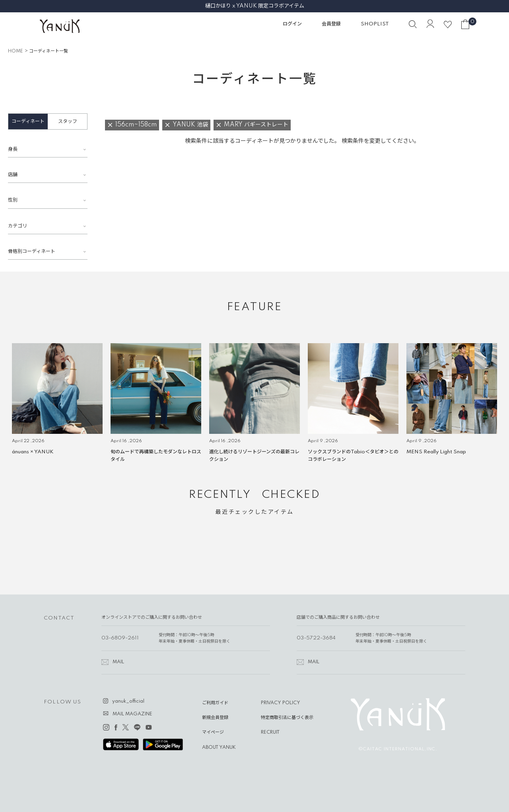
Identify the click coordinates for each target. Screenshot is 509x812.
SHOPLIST (375, 24)
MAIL (118, 662)
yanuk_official (128, 701)
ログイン (292, 24)
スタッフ (68, 121)
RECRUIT (270, 732)
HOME (16, 51)
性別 (13, 200)
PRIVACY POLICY (281, 703)
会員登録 (331, 24)
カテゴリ (17, 226)
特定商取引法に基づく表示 (287, 718)
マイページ (213, 732)
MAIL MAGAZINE (132, 714)
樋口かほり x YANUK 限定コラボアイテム (255, 6)
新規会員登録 (215, 718)
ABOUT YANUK (219, 748)
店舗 (13, 175)
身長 (13, 149)
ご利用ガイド (215, 703)
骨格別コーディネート (32, 252)
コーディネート (28, 121)
